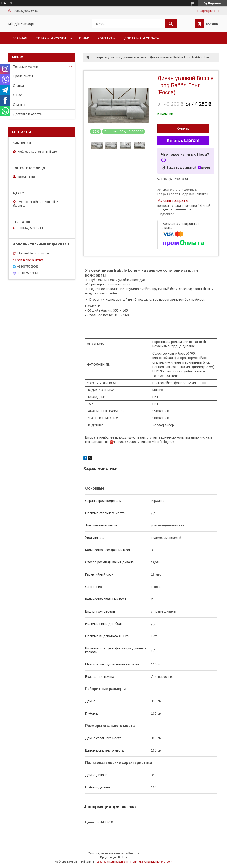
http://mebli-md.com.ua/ (33, 253)
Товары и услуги (51, 38)
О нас (84, 38)
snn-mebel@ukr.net (30, 260)
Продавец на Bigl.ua (113, 858)
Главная (20, 38)
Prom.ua (134, 853)
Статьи (18, 86)
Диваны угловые (134, 57)
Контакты (107, 38)
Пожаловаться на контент (111, 862)
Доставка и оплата (141, 38)
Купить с (183, 141)
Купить (183, 128)
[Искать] (171, 24)
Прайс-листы (23, 76)
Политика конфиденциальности (151, 862)
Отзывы (19, 105)
